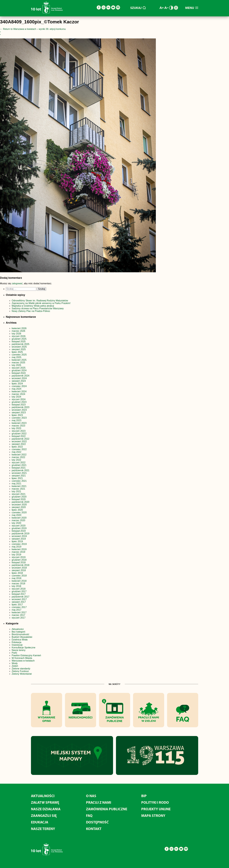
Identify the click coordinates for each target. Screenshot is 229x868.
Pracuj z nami (99, 802)
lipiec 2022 (17, 447)
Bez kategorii (18, 632)
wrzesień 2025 (19, 347)
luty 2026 (16, 334)
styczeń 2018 (19, 589)
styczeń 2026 (19, 336)
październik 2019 (21, 534)
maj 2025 (17, 357)
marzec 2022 (18, 457)
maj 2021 (17, 484)
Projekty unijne (156, 809)
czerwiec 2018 (19, 576)
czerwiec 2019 (19, 544)
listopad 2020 (19, 499)
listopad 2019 (19, 531)
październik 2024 (21, 376)
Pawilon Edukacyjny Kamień (26, 655)
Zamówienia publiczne (107, 809)
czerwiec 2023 (19, 418)
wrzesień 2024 (19, 378)
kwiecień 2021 (19, 486)
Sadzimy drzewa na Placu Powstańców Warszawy (38, 308)
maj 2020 (17, 515)
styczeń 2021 (19, 494)
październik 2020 (21, 502)
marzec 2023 (18, 426)
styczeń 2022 (19, 462)
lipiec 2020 (17, 510)
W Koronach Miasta (22, 658)
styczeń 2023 (19, 431)
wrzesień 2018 (19, 568)
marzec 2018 (18, 584)
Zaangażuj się (44, 815)
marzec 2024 (18, 394)
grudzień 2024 (19, 370)
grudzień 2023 (19, 402)
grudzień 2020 (19, 497)
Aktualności (18, 629)
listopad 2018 (19, 562)
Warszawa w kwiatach (23, 661)
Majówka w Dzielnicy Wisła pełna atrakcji (33, 306)
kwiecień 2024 (19, 391)
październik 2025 (21, 344)
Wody (15, 663)
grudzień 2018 (19, 560)
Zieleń (15, 666)
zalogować (17, 283)
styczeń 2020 (19, 526)
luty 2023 (16, 428)
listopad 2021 (19, 468)
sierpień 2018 (19, 570)
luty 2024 (16, 397)
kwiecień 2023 (19, 423)
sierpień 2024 (19, 381)
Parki (14, 653)
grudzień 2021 (19, 465)
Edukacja (17, 642)
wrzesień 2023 (19, 410)
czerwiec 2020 (19, 512)
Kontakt (94, 829)
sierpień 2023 (19, 413)
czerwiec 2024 (19, 386)
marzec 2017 (18, 615)
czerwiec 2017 (19, 607)
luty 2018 (16, 586)
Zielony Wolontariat (22, 674)
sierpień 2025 (19, 349)
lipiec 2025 (17, 352)
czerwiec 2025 (19, 355)
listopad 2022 (19, 436)
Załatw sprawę (45, 802)
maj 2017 (17, 610)
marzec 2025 (18, 363)
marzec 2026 (18, 331)
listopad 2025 (19, 341)
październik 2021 (21, 470)
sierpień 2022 (19, 444)
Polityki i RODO (155, 802)
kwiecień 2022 (19, 455)
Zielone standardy (21, 669)
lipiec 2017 (17, 605)
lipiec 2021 (17, 478)
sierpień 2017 (19, 602)
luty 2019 (16, 555)
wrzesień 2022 (19, 441)
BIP (144, 796)
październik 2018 (21, 565)
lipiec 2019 (17, 541)
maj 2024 (17, 389)
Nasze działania (46, 809)
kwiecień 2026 (19, 328)
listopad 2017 (19, 594)
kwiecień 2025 (19, 360)
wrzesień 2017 (19, 599)
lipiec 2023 (17, 415)
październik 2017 (21, 597)
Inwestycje (17, 645)
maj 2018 (17, 578)
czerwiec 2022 (19, 449)
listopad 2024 (19, 373)
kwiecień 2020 (19, 518)
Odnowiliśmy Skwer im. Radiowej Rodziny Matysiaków (40, 301)
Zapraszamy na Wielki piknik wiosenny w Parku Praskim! (41, 303)
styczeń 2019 (19, 557)
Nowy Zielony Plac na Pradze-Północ (31, 311)
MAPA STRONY (153, 815)
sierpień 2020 (19, 507)
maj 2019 (17, 547)
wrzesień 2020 (19, 505)
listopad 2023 (19, 405)
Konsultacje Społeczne (24, 648)
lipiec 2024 (17, 384)
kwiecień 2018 (19, 581)
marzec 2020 (18, 520)
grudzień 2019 (19, 528)
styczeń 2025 (19, 368)
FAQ (89, 815)
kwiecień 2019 (19, 549)
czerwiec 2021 (19, 481)
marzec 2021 (18, 489)
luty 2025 (16, 365)
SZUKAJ (138, 8)
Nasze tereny (19, 650)
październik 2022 (21, 439)
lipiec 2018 (17, 573)
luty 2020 (16, 523)
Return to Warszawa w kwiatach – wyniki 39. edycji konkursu (33, 29)
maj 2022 (17, 452)
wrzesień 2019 (19, 536)
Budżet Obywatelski (22, 637)
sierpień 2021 (19, 476)
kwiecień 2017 (19, 612)
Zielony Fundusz (20, 671)
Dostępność (97, 822)
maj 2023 (17, 420)
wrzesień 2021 (19, 473)
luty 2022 (16, 460)
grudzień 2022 (19, 434)
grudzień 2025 (19, 339)
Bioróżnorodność (20, 634)
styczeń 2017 (19, 618)
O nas (91, 796)
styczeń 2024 (19, 399)
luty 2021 (16, 491)
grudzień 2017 (19, 591)
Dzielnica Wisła (20, 640)
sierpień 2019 (19, 539)
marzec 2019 (18, 552)
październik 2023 (21, 407)
